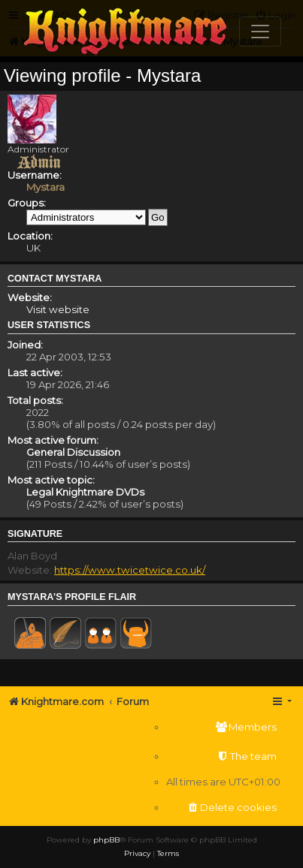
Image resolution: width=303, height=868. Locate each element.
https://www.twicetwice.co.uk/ (130, 570)
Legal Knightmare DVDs (85, 492)
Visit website (58, 309)
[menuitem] (223, 727)
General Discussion (73, 452)
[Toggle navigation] (260, 32)
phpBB (106, 840)
